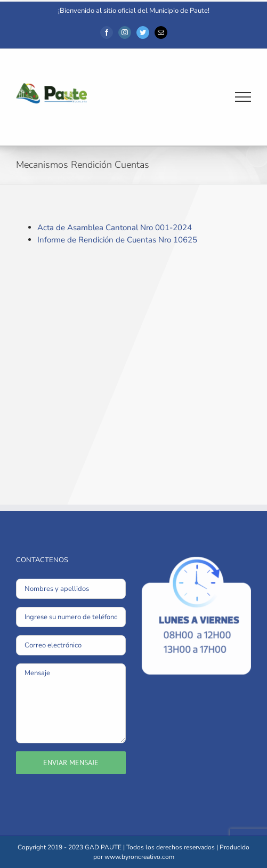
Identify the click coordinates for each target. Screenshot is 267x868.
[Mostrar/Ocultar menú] (243, 97)
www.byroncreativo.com (139, 857)
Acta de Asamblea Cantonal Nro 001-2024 (115, 228)
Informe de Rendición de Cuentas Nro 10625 (117, 240)
